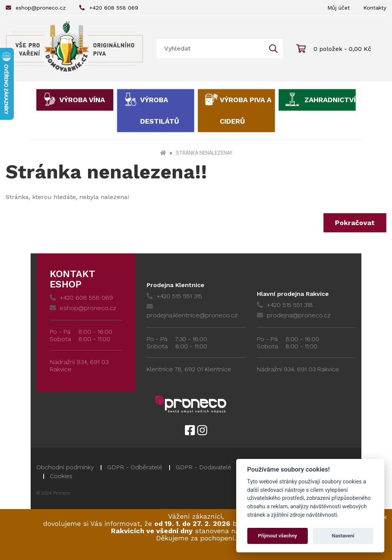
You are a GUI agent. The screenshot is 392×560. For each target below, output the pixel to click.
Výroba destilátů (160, 110)
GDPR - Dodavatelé (203, 467)
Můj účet (339, 8)
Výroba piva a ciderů (246, 110)
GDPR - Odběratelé (135, 467)
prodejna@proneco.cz (294, 315)
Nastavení (343, 536)
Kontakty (375, 8)
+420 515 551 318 (285, 305)
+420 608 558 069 (109, 8)
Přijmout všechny (278, 536)
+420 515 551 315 (174, 296)
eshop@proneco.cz (36, 8)
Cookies (61, 476)
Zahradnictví (330, 100)
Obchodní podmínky (65, 467)
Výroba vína (82, 100)
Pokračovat (355, 223)
